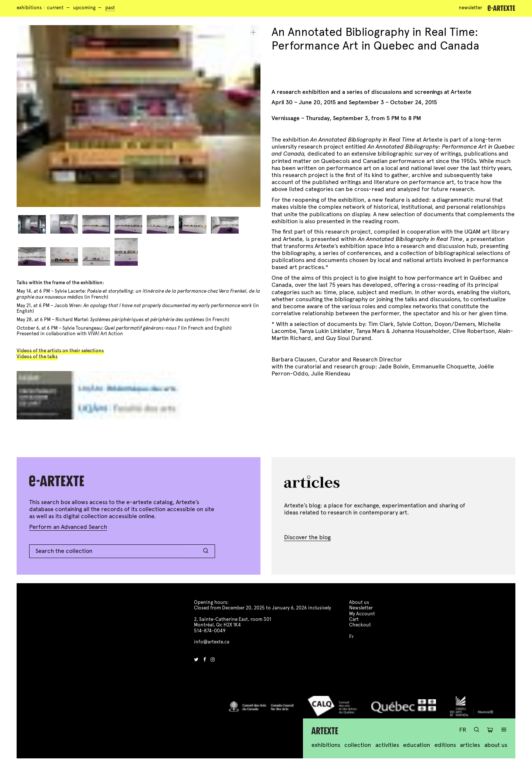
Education (417, 745)
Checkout (360, 625)
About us (496, 745)
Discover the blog (307, 537)
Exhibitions (29, 8)
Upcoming (84, 8)
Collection (358, 745)
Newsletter (470, 8)
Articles (470, 745)
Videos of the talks (37, 357)
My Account (362, 614)
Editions (445, 745)
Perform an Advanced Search (68, 527)
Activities (387, 745)
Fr (463, 730)
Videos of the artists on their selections (60, 351)
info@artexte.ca (212, 642)
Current (55, 8)
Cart (354, 619)
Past (110, 8)
